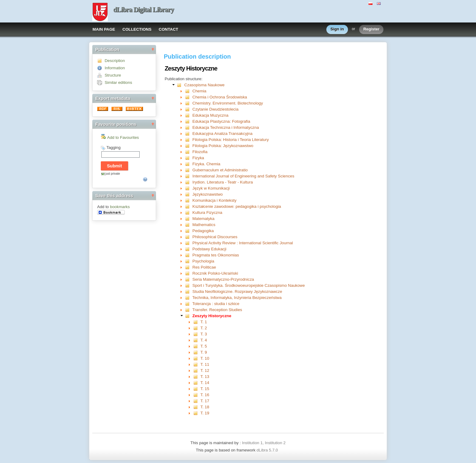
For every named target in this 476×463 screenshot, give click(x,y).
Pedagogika (203, 231)
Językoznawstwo (208, 194)
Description (115, 61)
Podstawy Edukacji (209, 249)
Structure (113, 75)
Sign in (337, 29)
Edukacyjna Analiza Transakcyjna (223, 134)
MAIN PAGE (104, 29)
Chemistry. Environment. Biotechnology (228, 103)
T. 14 (205, 383)
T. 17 (205, 401)
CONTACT (168, 29)
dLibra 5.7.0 (268, 450)
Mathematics (204, 225)
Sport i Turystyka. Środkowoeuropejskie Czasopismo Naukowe (249, 285)
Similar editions (118, 82)
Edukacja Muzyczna (211, 115)
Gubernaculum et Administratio (220, 170)
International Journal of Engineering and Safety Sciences (243, 176)
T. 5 (204, 346)
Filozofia (200, 152)
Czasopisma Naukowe (204, 85)
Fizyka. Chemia (206, 164)
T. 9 (204, 352)
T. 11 (205, 364)
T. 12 (205, 370)
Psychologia (203, 261)
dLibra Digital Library (144, 10)
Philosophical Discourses (215, 237)
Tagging (113, 147)
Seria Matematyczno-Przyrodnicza (223, 279)
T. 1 (204, 322)
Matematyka (204, 219)
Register (371, 29)
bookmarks (120, 207)
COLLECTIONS (137, 29)
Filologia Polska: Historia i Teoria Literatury (231, 140)
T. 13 (205, 377)
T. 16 (205, 395)
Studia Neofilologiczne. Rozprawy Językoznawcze (237, 292)
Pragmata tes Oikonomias (216, 255)
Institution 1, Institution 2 (264, 443)
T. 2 (204, 328)
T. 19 (205, 413)
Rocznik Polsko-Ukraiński (215, 273)
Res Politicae (204, 267)
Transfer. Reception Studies (217, 310)
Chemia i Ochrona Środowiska (220, 97)
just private (113, 174)
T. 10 (205, 358)
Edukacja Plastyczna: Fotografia (221, 121)
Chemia (199, 91)
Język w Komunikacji (211, 188)
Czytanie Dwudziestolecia (216, 109)
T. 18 (205, 407)
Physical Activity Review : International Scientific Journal (243, 243)
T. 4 (204, 340)
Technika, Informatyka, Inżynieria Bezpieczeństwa (237, 298)
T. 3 (204, 334)
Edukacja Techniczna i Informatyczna (226, 127)
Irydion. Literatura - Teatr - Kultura (223, 182)
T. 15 (205, 389)
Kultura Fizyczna (207, 213)
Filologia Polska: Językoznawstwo (223, 146)
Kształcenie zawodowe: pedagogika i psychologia (237, 206)
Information (115, 68)
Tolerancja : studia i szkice (216, 304)
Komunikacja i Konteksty (214, 200)
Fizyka (198, 158)
